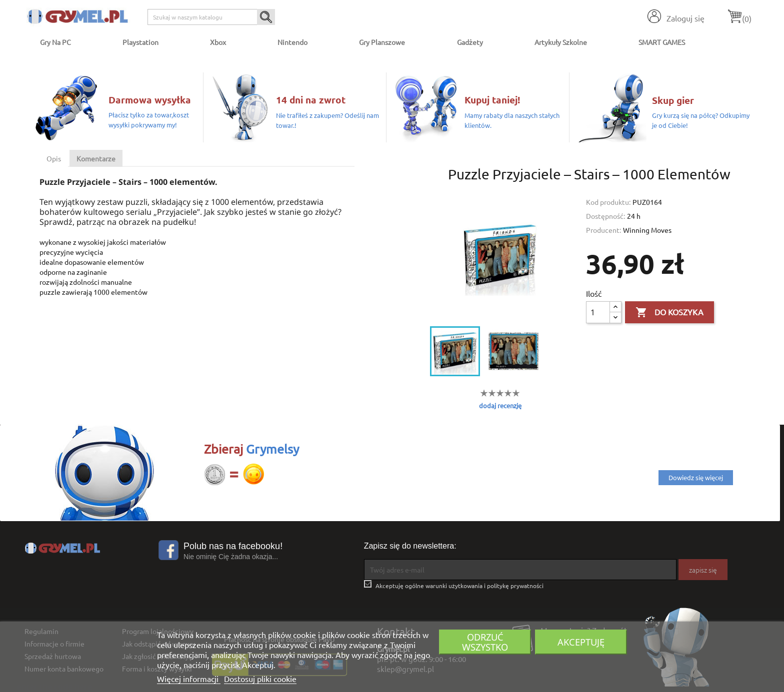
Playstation (140, 42)
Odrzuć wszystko (485, 642)
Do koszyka (669, 313)
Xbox (218, 42)
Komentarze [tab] (96, 158)
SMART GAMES (662, 42)
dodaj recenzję (500, 405)
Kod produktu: (608, 202)
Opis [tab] (54, 158)
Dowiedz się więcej (696, 477)
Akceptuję (581, 642)
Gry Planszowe (382, 42)
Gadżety (470, 42)
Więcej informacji (189, 679)
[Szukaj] (211, 17)
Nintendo (292, 42)
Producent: (603, 230)
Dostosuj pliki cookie (260, 679)
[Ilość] (598, 312)
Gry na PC (55, 42)
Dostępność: (605, 216)
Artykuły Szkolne (561, 42)
